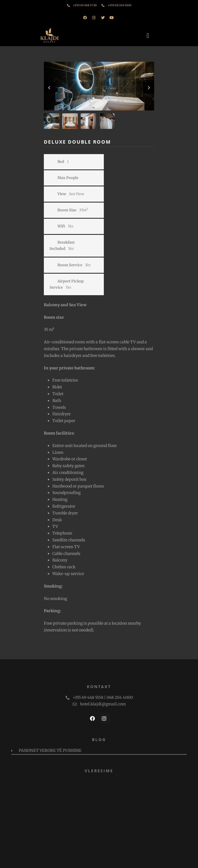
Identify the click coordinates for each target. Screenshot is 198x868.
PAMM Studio (123, 861)
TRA (174, 861)
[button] (148, 36)
